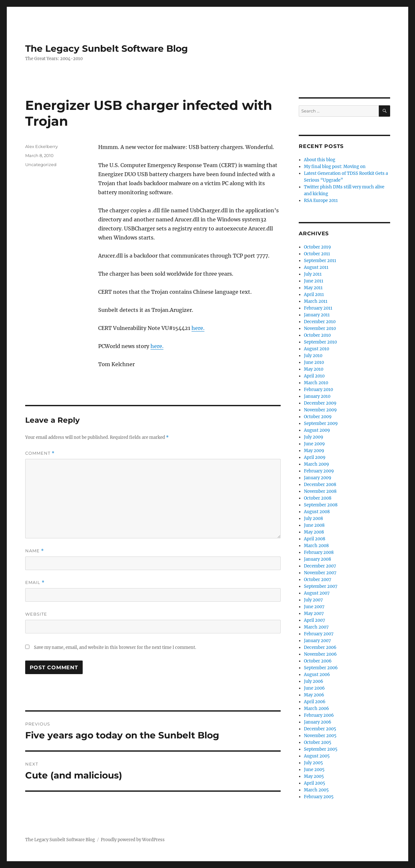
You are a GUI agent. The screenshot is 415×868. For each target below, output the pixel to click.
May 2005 (314, 776)
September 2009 (321, 423)
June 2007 (314, 607)
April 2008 (315, 539)
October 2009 (318, 417)
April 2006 (315, 702)
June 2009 (314, 444)
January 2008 (317, 559)
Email (35, 582)
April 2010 (314, 376)
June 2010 (314, 362)
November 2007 (320, 573)
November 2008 (320, 491)
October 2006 (318, 661)
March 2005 (316, 790)
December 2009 (320, 403)
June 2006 (314, 688)
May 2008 (314, 532)
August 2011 (316, 267)
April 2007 (315, 620)
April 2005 (315, 783)
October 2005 (318, 742)
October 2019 (317, 247)
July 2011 (313, 274)
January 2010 (317, 396)
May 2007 (314, 614)
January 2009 (318, 478)
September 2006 (321, 668)
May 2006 (314, 695)
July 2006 (314, 681)
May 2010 (314, 369)
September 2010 (320, 342)
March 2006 (316, 709)
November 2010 (320, 328)
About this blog (320, 160)
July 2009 (314, 437)
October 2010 (317, 335)
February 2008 (319, 552)
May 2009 (314, 451)
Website (36, 614)
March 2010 (316, 383)
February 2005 (319, 797)
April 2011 (314, 295)
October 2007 (318, 580)
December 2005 (320, 729)
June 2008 (314, 525)
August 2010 (316, 349)
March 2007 (316, 627)
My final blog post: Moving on (335, 167)
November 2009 (320, 410)
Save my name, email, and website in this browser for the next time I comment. (115, 647)
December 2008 (320, 485)
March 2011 (316, 301)
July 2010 (313, 356)
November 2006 (320, 654)
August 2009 (317, 430)
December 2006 (320, 647)
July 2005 (313, 763)
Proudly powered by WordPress (133, 840)
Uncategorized (41, 164)
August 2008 (317, 512)
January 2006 (318, 722)
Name (35, 551)
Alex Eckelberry (41, 146)
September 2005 (321, 749)
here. (198, 328)
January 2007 (317, 641)
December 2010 (320, 322)
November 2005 (320, 736)
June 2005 (314, 770)
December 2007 (320, 566)
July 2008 (313, 519)
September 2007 (321, 586)
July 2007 (313, 600)
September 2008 (321, 505)
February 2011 (318, 308)
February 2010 (318, 390)
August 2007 (317, 593)
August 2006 (317, 675)
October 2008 (318, 498)
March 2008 (316, 546)
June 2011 (314, 281)
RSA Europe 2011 (321, 201)
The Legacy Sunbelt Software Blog (107, 48)
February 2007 (319, 634)
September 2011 (320, 261)
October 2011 (317, 254)
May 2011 (313, 288)
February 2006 (319, 715)
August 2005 (317, 756)
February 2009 (319, 471)
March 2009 (316, 464)
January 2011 (317, 315)
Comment (40, 453)
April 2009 (315, 457)
